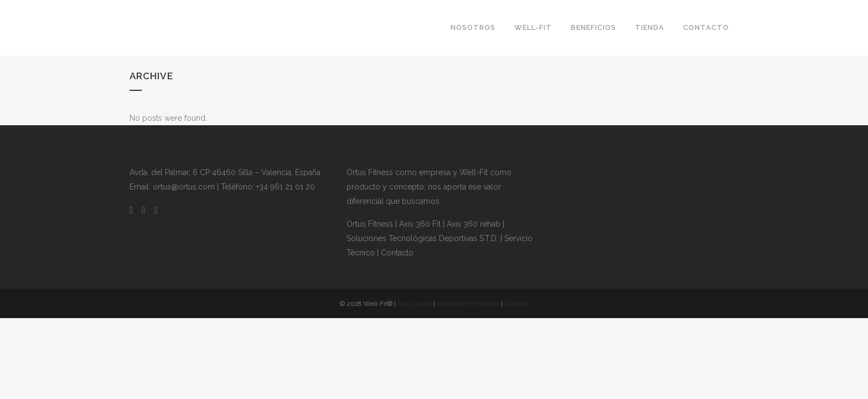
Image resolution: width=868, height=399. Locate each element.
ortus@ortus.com (184, 187)
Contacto (397, 253)
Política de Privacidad (468, 304)
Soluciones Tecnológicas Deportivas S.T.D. (422, 238)
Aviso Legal (415, 304)
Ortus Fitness (370, 224)
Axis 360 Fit (420, 224)
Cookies (516, 304)
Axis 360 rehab (474, 224)
